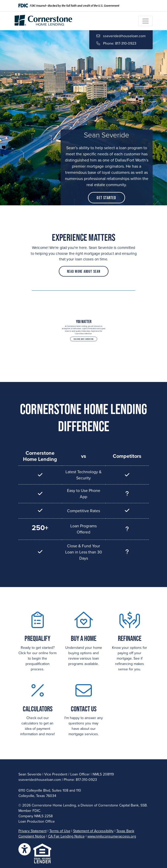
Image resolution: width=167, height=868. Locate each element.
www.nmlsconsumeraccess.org (112, 836)
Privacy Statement (32, 831)
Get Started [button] (106, 198)
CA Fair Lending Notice (66, 836)
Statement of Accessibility (93, 831)
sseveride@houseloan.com (121, 36)
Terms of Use (60, 831)
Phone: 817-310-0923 (116, 43)
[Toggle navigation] (146, 21)
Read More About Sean (84, 268)
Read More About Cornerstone (83, 337)
